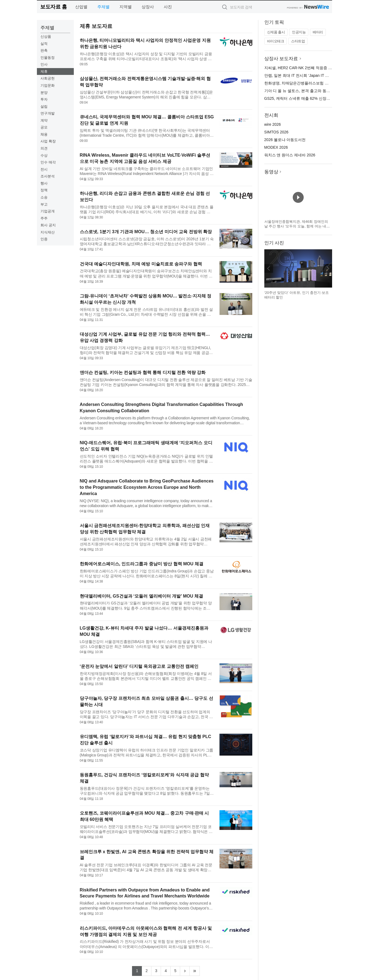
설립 (44, 106)
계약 (44, 120)
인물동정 (48, 58)
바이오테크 (276, 41)
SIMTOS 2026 (276, 132)
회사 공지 (48, 225)
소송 (44, 197)
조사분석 (48, 176)
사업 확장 (48, 141)
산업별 (81, 7)
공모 (44, 127)
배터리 (318, 32)
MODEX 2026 (276, 147)
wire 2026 (273, 124)
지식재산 (48, 232)
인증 (44, 239)
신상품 (46, 36)
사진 (168, 7)
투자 (44, 99)
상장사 (148, 7)
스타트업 (298, 41)
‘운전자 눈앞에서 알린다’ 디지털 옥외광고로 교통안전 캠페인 (139, 666)
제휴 (44, 71)
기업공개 (48, 211)
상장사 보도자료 (281, 59)
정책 (44, 190)
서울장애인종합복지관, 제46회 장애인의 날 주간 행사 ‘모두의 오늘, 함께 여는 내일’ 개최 (297, 226)
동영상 (271, 172)
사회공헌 (48, 78)
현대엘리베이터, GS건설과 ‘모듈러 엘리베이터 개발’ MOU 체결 (142, 596)
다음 (328, 268)
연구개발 (48, 113)
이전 (269, 268)
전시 (44, 169)
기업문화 (48, 85)
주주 (44, 218)
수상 (44, 155)
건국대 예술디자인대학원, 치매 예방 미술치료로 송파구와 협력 (141, 264)
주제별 (103, 7)
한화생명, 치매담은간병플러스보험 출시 (298, 83)
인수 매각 (48, 162)
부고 (44, 204)
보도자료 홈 (53, 7)
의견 (44, 148)
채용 (44, 134)
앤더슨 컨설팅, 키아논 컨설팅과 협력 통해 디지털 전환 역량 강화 (143, 372)
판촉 (44, 50)
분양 (44, 93)
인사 (44, 64)
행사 (44, 183)
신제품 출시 (276, 32)
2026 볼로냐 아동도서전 (285, 140)
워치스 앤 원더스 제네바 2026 (290, 155)
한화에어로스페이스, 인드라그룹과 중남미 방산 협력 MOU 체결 (142, 564)
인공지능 (299, 32)
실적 (44, 44)
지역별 (126, 7)
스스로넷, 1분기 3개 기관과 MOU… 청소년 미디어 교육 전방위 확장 (146, 232)
